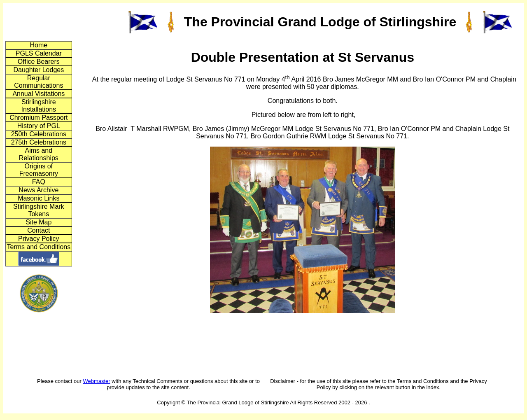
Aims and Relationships (39, 154)
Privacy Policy (39, 239)
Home (38, 45)
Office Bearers (39, 62)
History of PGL (39, 126)
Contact (38, 230)
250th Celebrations (39, 134)
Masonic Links (38, 198)
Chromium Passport (38, 118)
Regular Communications (38, 82)
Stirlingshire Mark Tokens (39, 210)
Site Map (38, 222)
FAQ (39, 182)
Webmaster (96, 381)
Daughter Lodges (38, 70)
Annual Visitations (38, 94)
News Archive (38, 190)
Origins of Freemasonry (39, 170)
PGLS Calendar (39, 53)
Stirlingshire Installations (39, 106)
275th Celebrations (39, 142)
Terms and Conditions (38, 247)
